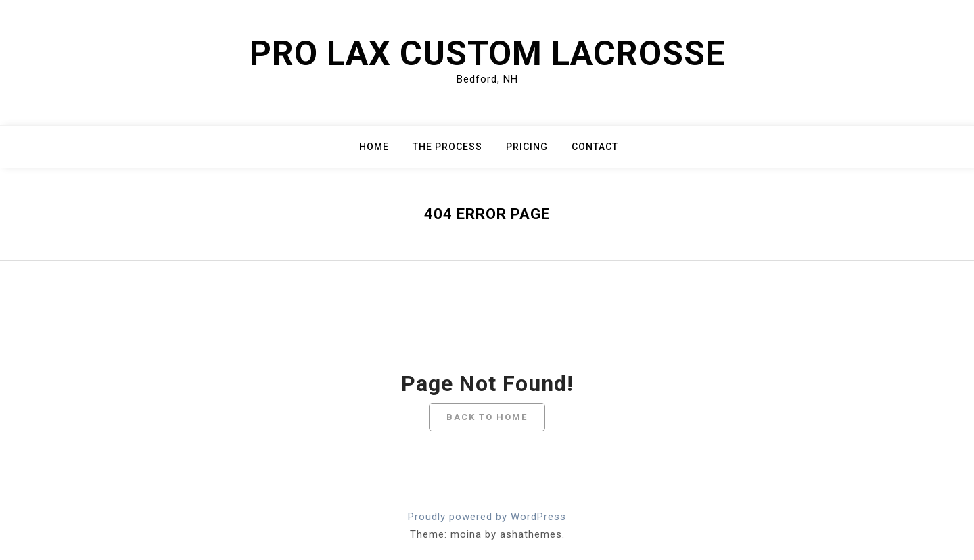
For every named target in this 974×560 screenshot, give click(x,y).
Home (374, 147)
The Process (447, 147)
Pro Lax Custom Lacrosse (487, 53)
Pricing (527, 147)
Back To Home (487, 417)
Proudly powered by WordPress (487, 517)
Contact (595, 147)
